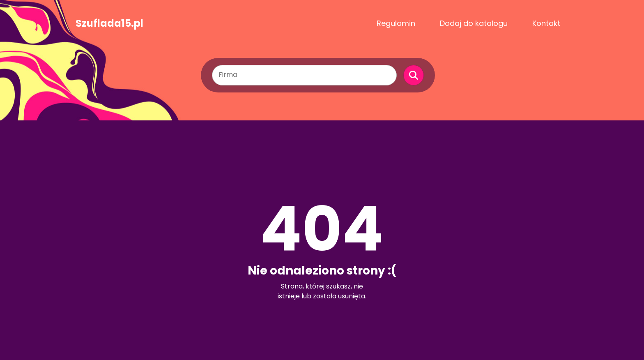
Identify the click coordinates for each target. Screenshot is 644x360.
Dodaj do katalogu (474, 23)
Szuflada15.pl (109, 23)
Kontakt (546, 23)
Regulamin (396, 23)
